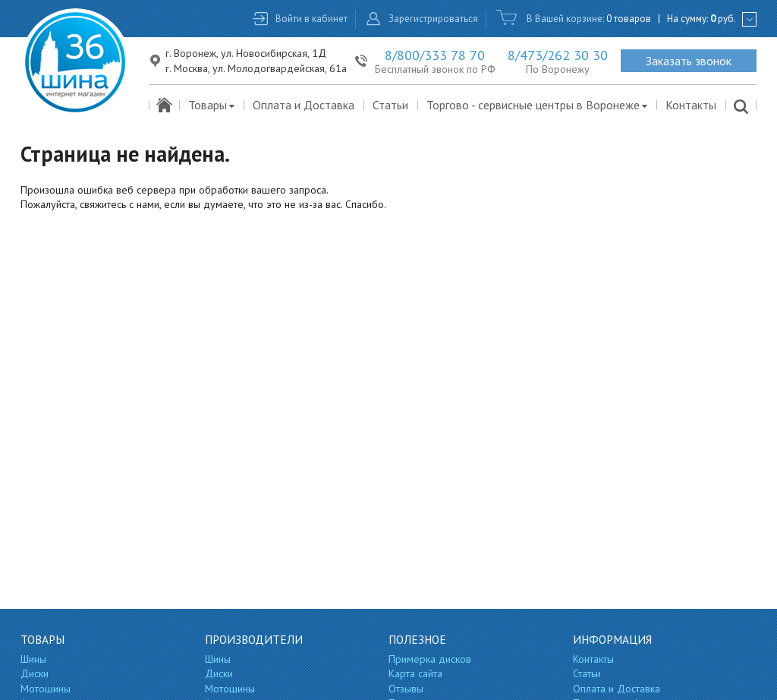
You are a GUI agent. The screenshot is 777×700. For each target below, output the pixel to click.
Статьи (390, 105)
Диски (35, 673)
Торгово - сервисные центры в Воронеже (538, 105)
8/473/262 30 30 (558, 55)
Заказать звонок (689, 61)
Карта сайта (415, 673)
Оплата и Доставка (304, 105)
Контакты (691, 105)
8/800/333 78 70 (435, 55)
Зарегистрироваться (433, 19)
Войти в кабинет (311, 19)
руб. (723, 19)
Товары (212, 105)
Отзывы (406, 689)
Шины (33, 659)
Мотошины (46, 689)
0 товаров (629, 19)
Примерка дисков (430, 659)
